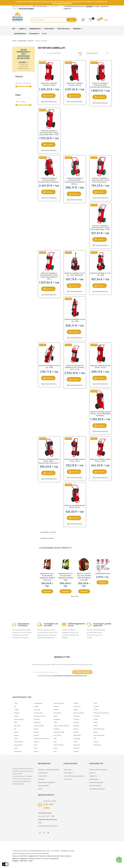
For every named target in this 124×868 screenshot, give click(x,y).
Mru (55, 742)
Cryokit (36, 706)
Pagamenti (67, 8)
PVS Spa (76, 722)
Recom (76, 729)
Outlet (76, 703)
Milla (55, 738)
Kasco (56, 716)
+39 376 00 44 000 (45, 813)
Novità (40, 789)
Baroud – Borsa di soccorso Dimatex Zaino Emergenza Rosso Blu (84, 577)
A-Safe (16, 710)
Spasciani (77, 745)
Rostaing (77, 738)
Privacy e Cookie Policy (20, 856)
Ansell (16, 716)
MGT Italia (57, 735)
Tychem (96, 706)
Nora (55, 748)
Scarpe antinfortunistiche (98, 770)
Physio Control (79, 713)
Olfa (55, 751)
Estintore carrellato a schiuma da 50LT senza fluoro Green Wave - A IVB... (100, 228)
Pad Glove (77, 706)
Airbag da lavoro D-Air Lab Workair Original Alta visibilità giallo (66, 577)
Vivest (96, 726)
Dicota (36, 729)
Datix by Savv (38, 713)
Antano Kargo (19, 719)
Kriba (55, 722)
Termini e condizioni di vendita (49, 770)
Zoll (95, 738)
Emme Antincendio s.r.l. (42, 738)
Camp (16, 732)
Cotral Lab (18, 751)
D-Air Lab (37, 710)
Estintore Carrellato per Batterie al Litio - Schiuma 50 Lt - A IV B (75, 367)
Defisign (37, 719)
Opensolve (55, 858)
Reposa (76, 726)
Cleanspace (18, 745)
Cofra (16, 748)
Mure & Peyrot (59, 745)
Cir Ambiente (18, 742)
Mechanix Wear (59, 732)
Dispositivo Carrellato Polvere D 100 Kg (49, 84)
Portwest (77, 716)
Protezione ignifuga (96, 782)
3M (15, 706)
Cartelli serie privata (103, 574)
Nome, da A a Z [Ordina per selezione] (98, 53)
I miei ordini (68, 770)
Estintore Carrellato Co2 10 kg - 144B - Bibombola (75, 274)
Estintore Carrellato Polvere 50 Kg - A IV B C (75, 506)
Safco (76, 742)
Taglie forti (93, 776)
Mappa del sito (33, 856)
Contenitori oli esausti (97, 789)
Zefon (96, 732)
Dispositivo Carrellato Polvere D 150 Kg (75, 84)
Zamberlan (97, 745)
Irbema (56, 710)
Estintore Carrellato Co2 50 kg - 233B (49, 367)
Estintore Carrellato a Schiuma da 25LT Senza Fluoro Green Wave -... (100, 180)
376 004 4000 (41, 6)
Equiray (36, 742)
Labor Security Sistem (61, 726)
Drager (36, 732)
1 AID (16, 703)
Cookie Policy (43, 773)
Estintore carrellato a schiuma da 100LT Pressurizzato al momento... (100, 85)
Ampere (17, 713)
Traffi (95, 703)
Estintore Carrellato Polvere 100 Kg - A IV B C (100, 367)
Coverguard (38, 703)
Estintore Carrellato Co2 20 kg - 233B (100, 274)
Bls (15, 729)
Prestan (76, 719)
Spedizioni (105, 6)
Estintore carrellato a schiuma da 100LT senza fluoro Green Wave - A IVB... (49, 133)
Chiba (16, 738)
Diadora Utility (39, 726)
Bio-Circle (17, 726)
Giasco (36, 751)
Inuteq (56, 706)
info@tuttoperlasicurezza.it (75, 6)
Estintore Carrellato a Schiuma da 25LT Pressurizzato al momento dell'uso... (75, 181)
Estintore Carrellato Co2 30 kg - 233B (75, 320)
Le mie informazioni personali (74, 776)
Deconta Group (39, 716)
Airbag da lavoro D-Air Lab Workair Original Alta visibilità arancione (47, 577)
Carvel (16, 735)
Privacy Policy (43, 776)
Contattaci (22, 62)
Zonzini (96, 742)
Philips (76, 710)
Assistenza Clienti (34, 858)
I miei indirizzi (68, 773)
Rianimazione (94, 779)
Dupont (36, 735)
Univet (96, 719)
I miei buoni (68, 779)
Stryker (76, 751)
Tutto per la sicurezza (101, 713)
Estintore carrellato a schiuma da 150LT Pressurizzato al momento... (49, 180)
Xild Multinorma (99, 729)
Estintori (92, 773)
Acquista (47, 591)
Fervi (35, 745)
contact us (47, 2)
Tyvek (96, 710)
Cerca (71, 20)
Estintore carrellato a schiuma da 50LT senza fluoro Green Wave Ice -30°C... (49, 276)
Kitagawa (57, 719)
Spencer (77, 748)
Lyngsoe (57, 729)
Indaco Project (59, 703)
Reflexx (76, 732)
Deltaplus (37, 722)
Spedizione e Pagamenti (47, 782)
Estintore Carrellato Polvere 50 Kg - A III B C (100, 460)
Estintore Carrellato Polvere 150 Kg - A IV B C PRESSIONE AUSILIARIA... (100, 414)
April (15, 722)
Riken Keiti (77, 735)
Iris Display (57, 713)
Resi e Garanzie (43, 786)
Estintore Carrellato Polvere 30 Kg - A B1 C (75, 460)
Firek (35, 748)
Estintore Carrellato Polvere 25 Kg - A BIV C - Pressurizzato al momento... (49, 461)
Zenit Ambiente (99, 735)
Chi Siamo (97, 6)
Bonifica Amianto (95, 786)
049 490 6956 (48, 806)
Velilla (95, 722)
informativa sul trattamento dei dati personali (71, 676)
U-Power (97, 716)
